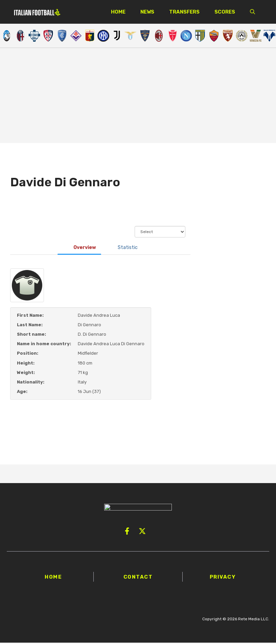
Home (118, 12)
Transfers (184, 12)
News (147, 12)
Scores (225, 12)
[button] (252, 12)
